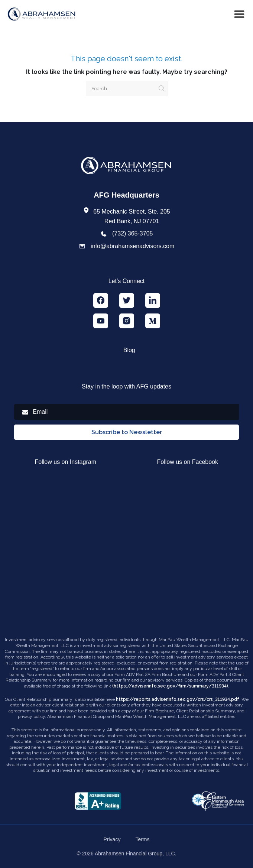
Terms (142, 839)
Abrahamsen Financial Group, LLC (135, 854)
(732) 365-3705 (132, 233)
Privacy (112, 839)
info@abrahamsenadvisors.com (132, 246)
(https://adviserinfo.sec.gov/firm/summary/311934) (170, 686)
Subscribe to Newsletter (127, 432)
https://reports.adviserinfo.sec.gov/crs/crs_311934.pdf (178, 699)
